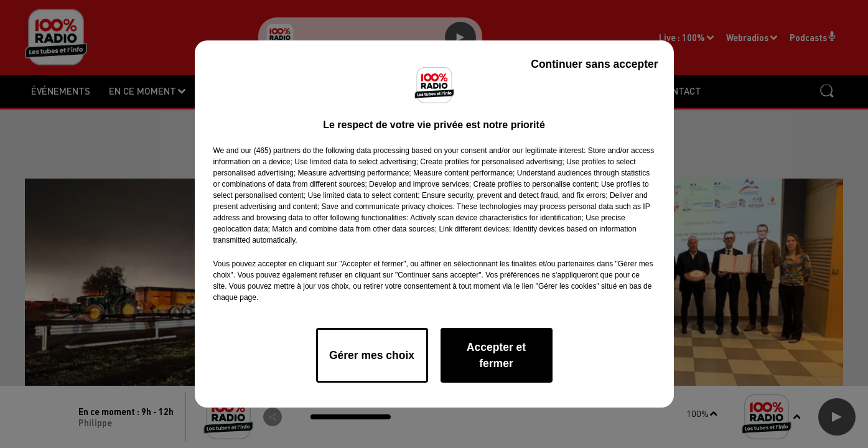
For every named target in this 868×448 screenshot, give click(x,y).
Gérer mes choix (372, 355)
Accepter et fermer (496, 355)
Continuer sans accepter (594, 64)
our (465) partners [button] (271, 151)
